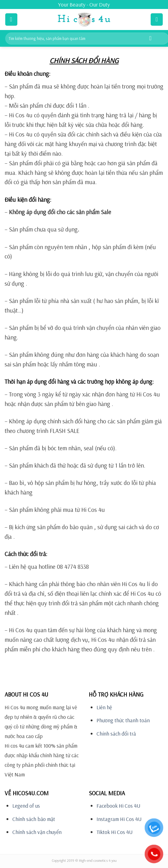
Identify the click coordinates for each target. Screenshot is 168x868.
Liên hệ (104, 707)
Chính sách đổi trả (116, 734)
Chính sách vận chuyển (37, 832)
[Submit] (151, 38)
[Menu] (11, 19)
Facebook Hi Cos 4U (118, 806)
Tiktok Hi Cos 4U (115, 832)
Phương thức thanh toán (123, 720)
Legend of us (26, 806)
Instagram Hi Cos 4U (119, 819)
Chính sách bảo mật (34, 819)
